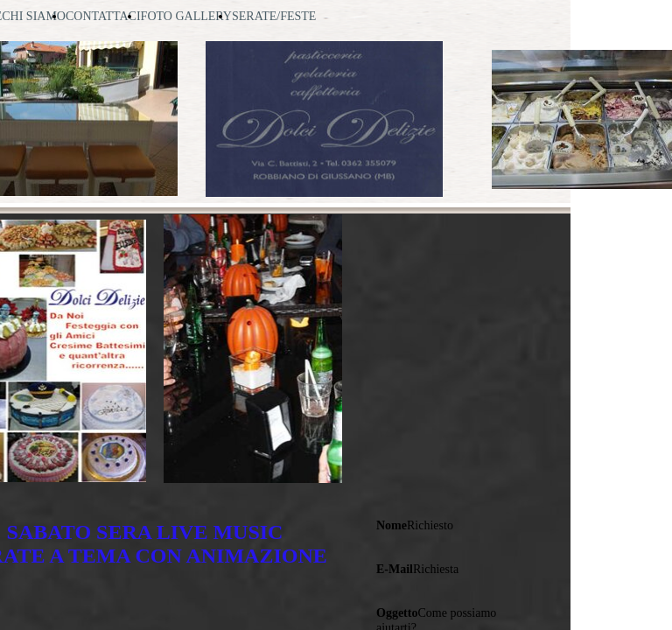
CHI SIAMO (34, 16)
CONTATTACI (103, 16)
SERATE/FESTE (274, 16)
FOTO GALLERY (186, 16)
